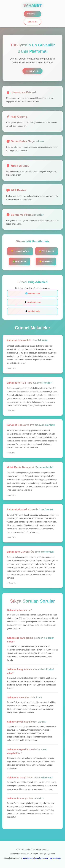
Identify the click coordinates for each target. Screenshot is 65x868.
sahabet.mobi (56, 858)
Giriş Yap (31, 14)
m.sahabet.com (42, 858)
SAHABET (33, 5)
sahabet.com (28, 858)
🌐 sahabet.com (32, 293)
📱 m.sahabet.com (33, 302)
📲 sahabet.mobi (32, 311)
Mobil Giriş (33, 22)
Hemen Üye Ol (32, 71)
